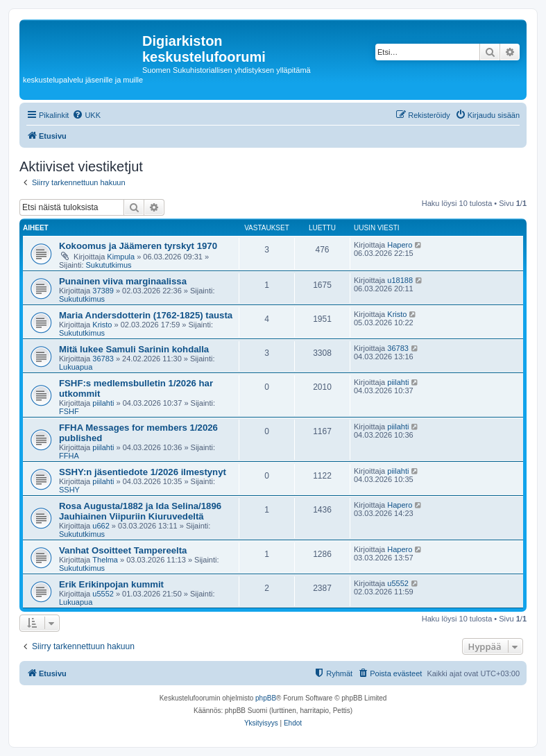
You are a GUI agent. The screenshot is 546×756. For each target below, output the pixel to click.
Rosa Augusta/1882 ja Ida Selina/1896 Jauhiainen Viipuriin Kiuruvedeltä (140, 511)
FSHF (69, 411)
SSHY (69, 490)
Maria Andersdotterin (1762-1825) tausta (146, 315)
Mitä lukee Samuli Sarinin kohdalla (134, 349)
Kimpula (121, 257)
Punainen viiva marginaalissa (123, 281)
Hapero (400, 245)
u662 (101, 526)
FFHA (69, 456)
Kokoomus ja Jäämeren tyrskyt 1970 (138, 246)
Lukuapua (76, 367)
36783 (103, 359)
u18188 (400, 280)
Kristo (102, 325)
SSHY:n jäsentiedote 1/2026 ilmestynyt (143, 472)
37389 (103, 291)
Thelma (105, 560)
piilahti (103, 403)
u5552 (103, 594)
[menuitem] (86, 115)
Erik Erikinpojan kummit (111, 584)
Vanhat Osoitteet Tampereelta (123, 550)
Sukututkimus (109, 265)
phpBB (266, 698)
